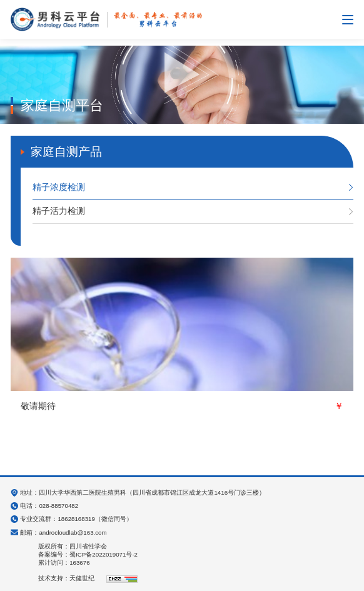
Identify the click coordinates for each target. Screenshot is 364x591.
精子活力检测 (59, 211)
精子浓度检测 (59, 187)
